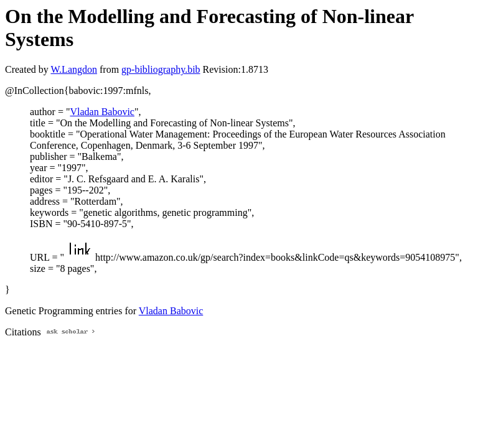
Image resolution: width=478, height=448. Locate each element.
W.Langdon (74, 69)
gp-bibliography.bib (161, 69)
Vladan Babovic (102, 112)
